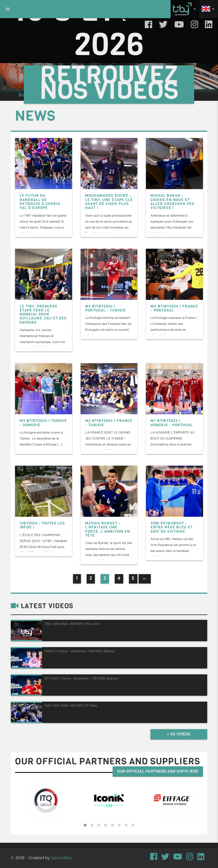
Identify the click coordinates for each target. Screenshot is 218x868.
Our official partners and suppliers (158, 771)
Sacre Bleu (62, 858)
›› (145, 579)
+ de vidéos (179, 734)
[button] (85, 825)
